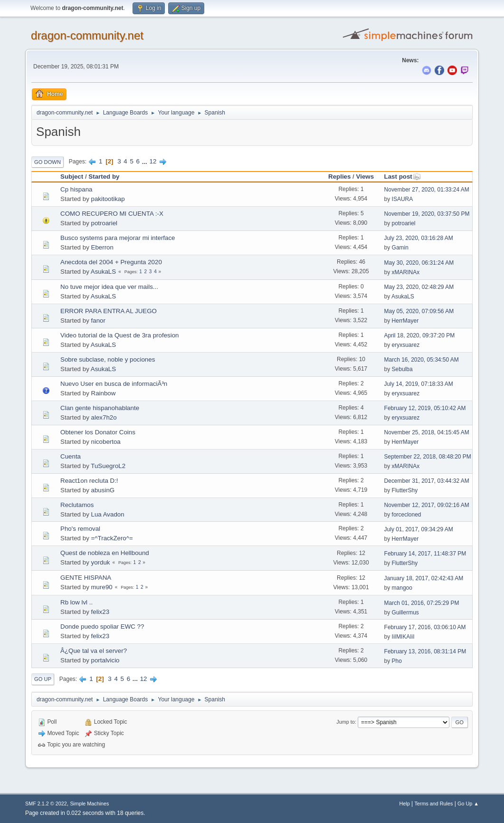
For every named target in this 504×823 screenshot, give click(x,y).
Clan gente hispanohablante (100, 408)
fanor (98, 321)
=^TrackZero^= (112, 538)
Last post (403, 177)
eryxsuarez (406, 345)
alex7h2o (104, 417)
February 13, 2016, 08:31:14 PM (425, 651)
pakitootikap (108, 199)
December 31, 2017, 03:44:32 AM (427, 481)
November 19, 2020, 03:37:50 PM (427, 214)
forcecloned (407, 515)
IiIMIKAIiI (403, 637)
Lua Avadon (108, 514)
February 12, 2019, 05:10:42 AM (425, 408)
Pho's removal (80, 529)
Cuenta (71, 456)
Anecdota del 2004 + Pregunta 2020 (111, 262)
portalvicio (105, 660)
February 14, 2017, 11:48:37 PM (425, 554)
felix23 (100, 612)
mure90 (102, 587)
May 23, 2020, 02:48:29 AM (419, 287)
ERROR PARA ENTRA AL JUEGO (109, 311)
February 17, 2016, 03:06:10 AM (425, 627)
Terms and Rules (433, 804)
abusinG (103, 490)
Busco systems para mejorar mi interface (118, 238)
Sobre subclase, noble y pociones (108, 359)
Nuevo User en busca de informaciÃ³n (114, 384)
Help (404, 804)
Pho (397, 661)
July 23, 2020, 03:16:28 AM (419, 238)
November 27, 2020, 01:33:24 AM (427, 190)
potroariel (105, 223)
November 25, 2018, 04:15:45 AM (427, 432)
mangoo (402, 588)
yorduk (101, 562)
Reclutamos (77, 505)
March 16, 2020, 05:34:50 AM (422, 360)
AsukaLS (103, 272)
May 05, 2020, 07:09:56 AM (419, 311)
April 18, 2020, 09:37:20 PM (420, 335)
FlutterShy (405, 490)
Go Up (43, 679)
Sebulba (402, 369)
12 (153, 161)
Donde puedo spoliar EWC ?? (102, 627)
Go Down (48, 162)
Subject (72, 177)
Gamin (400, 248)
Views (365, 177)
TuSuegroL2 (108, 466)
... (146, 161)
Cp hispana (76, 189)
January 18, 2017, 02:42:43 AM (424, 578)
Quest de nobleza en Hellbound (105, 553)
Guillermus (405, 612)
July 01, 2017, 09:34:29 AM (419, 529)
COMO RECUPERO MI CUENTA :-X (112, 214)
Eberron (102, 247)
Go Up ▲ (468, 804)
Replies (339, 177)
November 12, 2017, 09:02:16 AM (427, 505)
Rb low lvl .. (76, 602)
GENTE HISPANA (86, 578)
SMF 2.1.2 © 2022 (46, 804)
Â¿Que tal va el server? (94, 651)
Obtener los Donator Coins (98, 432)
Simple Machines (89, 804)
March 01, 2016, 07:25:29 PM (422, 603)
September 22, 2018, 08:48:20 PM (428, 457)
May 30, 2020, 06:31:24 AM (419, 263)
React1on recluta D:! (89, 481)
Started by (104, 177)
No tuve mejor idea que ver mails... (109, 287)
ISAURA (403, 199)
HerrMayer (405, 321)
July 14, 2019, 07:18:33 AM (419, 384)
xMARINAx (406, 272)
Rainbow (104, 393)
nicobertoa (106, 442)
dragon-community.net (87, 35)
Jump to (345, 722)
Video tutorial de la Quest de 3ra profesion (119, 335)
